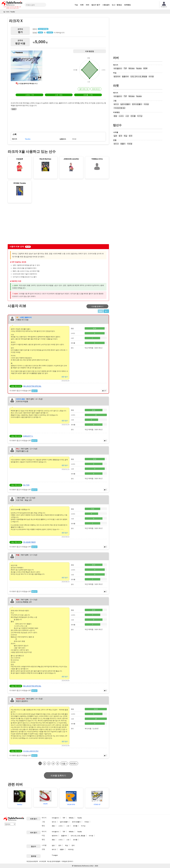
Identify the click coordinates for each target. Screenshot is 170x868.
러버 (87, 5)
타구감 (140, 116)
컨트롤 (133, 116)
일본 (115, 136)
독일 (125, 136)
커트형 (130, 144)
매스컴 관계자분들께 (54, 861)
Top (76, 5)
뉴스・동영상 (117, 5)
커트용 (146, 104)
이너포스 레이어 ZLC (31, 751)
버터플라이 (118, 68)
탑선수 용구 (96, 5)
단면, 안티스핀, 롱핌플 (139, 76)
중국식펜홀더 (137, 104)
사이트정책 (42, 861)
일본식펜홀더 (125, 104)
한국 (131, 136)
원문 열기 (65, 377)
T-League (55, 855)
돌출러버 (125, 76)
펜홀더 (123, 144)
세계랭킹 (127, 5)
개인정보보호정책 (32, 861)
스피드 (121, 116)
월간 (106, 311)
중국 (120, 136)
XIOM (145, 68)
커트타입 (71, 849)
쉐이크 (116, 104)
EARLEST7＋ (28, 436)
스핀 (127, 116)
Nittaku (132, 68)
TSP (125, 68)
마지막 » (74, 763)
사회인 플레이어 (26, 317)
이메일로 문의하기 (67, 861)
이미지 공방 (20, 399)
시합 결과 (106, 5)
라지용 (151, 76)
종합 (115, 116)
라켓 (82, 5)
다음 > (64, 763)
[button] (27, 66)
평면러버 (117, 76)
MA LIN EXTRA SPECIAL (32, 386)
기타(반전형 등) (119, 108)
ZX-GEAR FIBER (29, 542)
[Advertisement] (28, 224)
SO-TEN (26, 485)
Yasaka (139, 68)
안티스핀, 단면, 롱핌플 (78, 835)
